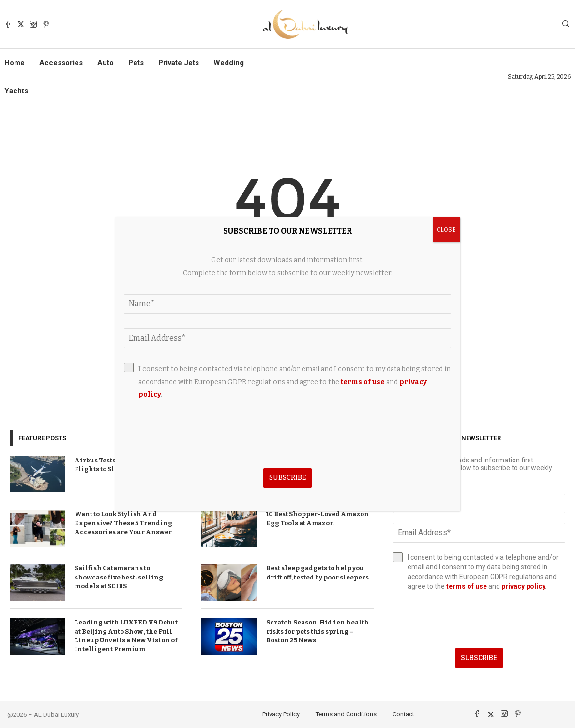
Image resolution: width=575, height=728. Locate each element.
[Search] (566, 24)
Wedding (229, 63)
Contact (403, 714)
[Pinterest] (46, 24)
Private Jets (179, 63)
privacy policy (523, 586)
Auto (106, 63)
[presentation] (479, 620)
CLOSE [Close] (446, 230)
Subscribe (479, 658)
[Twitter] (21, 24)
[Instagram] (33, 24)
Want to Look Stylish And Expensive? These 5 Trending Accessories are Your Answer (123, 523)
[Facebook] (8, 24)
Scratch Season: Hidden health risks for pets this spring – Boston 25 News (318, 631)
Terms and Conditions (346, 714)
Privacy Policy (281, 714)
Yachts (16, 91)
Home (15, 63)
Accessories (61, 63)
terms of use (467, 586)
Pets (136, 63)
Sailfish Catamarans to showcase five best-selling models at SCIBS (119, 577)
